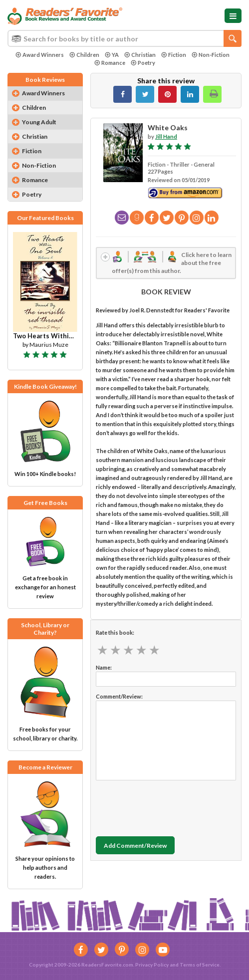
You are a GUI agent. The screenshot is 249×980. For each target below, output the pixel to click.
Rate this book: (115, 632)
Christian (140, 55)
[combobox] (124, 38)
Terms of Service (200, 965)
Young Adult (39, 122)
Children (84, 55)
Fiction (174, 55)
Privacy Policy (152, 965)
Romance (110, 63)
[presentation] (172, 806)
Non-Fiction (211, 55)
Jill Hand (166, 136)
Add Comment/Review (135, 846)
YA (112, 55)
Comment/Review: (119, 696)
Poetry (143, 63)
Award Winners (40, 55)
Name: (104, 667)
